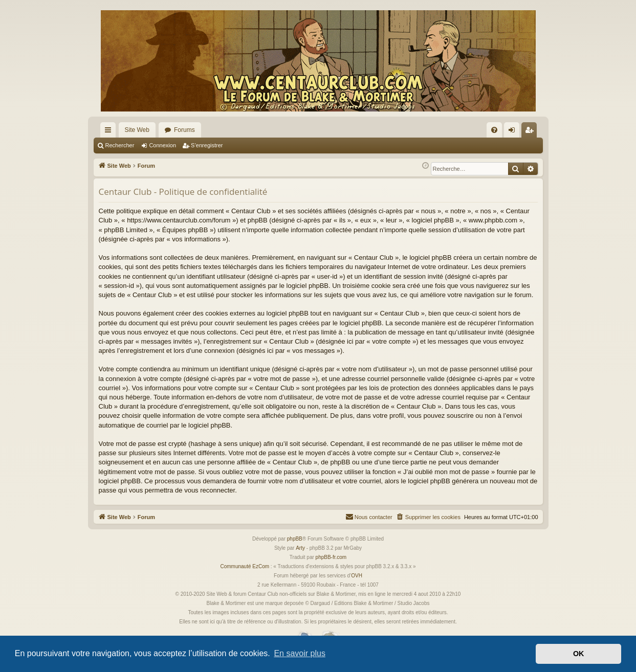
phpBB (295, 539)
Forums (184, 130)
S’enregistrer (207, 145)
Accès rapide (110, 132)
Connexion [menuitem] (513, 132)
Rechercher (120, 145)
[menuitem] (494, 130)
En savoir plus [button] (300, 653)
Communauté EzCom (245, 566)
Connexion (162, 145)
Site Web (137, 130)
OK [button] (579, 654)
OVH (357, 576)
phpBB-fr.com (331, 557)
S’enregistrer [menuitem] (531, 132)
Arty (300, 548)
